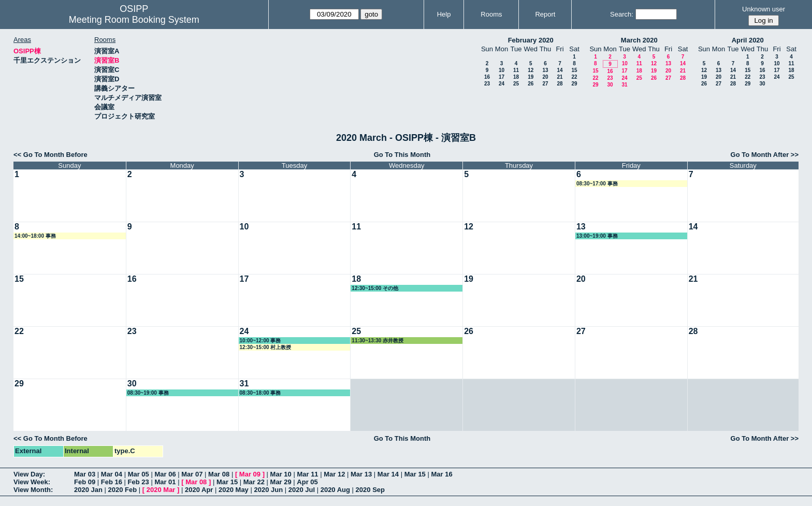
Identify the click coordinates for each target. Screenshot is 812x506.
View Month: (33, 490)
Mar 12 (334, 474)
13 (545, 70)
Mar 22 (254, 482)
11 (516, 70)
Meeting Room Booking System (134, 20)
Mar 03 (85, 474)
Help (444, 14)
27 (545, 84)
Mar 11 (307, 474)
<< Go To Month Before (50, 155)
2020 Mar (161, 490)
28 (560, 84)
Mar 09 (250, 474)
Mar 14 (388, 474)
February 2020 (531, 40)
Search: (622, 14)
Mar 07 (192, 474)
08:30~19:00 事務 (148, 393)
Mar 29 (281, 482)
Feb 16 (112, 482)
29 (574, 84)
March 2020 (639, 40)
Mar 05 (139, 474)
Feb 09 (85, 482)
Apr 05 (307, 482)
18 (516, 77)
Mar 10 (281, 474)
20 (545, 77)
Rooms (491, 14)
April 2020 (748, 40)
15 (574, 70)
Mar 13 (361, 474)
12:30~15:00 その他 (375, 288)
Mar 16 (441, 474)
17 (502, 77)
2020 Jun (268, 490)
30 (610, 85)
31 (624, 85)
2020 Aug (335, 490)
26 (531, 84)
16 (487, 77)
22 (574, 77)
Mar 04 (112, 474)
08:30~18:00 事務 (260, 393)
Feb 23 (139, 482)
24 (502, 84)
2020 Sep (370, 490)
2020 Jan (88, 490)
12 (531, 70)
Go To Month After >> (765, 155)
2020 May (234, 490)
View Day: (29, 474)
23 (487, 84)
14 (560, 70)
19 (531, 77)
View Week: (32, 482)
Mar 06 (165, 474)
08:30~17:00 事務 (597, 184)
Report (545, 14)
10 (502, 70)
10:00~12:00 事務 (260, 341)
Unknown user (764, 9)
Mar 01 (165, 482)
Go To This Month (402, 155)
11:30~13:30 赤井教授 (378, 341)
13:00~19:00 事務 (597, 236)
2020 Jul (302, 490)
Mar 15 (415, 474)
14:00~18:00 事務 (35, 236)
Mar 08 (219, 474)
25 (516, 84)
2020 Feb (123, 490)
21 (560, 77)
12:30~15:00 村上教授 (266, 347)
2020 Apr (199, 490)
